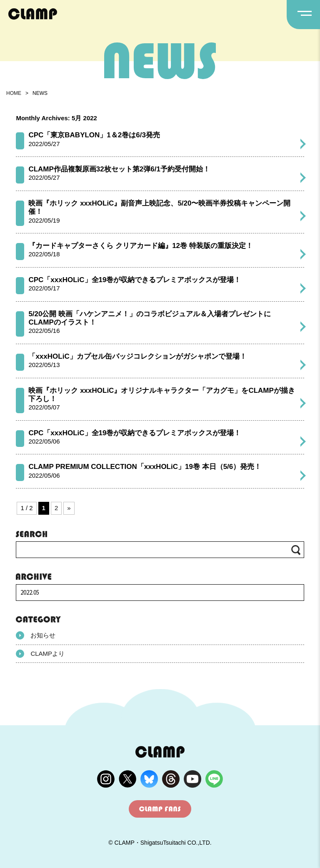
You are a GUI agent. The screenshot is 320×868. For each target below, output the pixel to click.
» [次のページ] (69, 508)
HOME (14, 93)
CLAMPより (40, 654)
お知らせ (36, 635)
